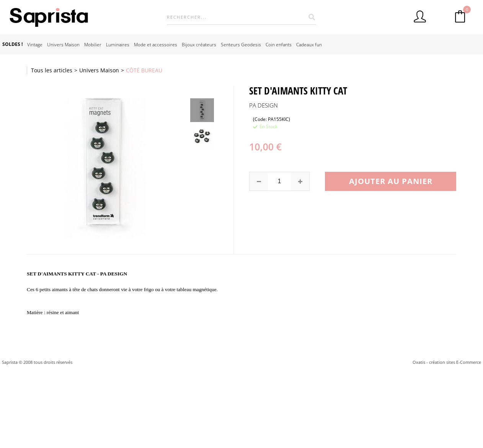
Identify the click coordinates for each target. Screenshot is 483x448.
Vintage (35, 44)
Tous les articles (52, 70)
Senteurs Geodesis (241, 44)
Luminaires (118, 44)
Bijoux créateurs (199, 44)
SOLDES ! (12, 44)
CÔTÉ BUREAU (144, 70)
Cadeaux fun (309, 44)
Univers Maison (63, 44)
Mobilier (93, 44)
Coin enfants (279, 44)
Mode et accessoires (156, 44)
